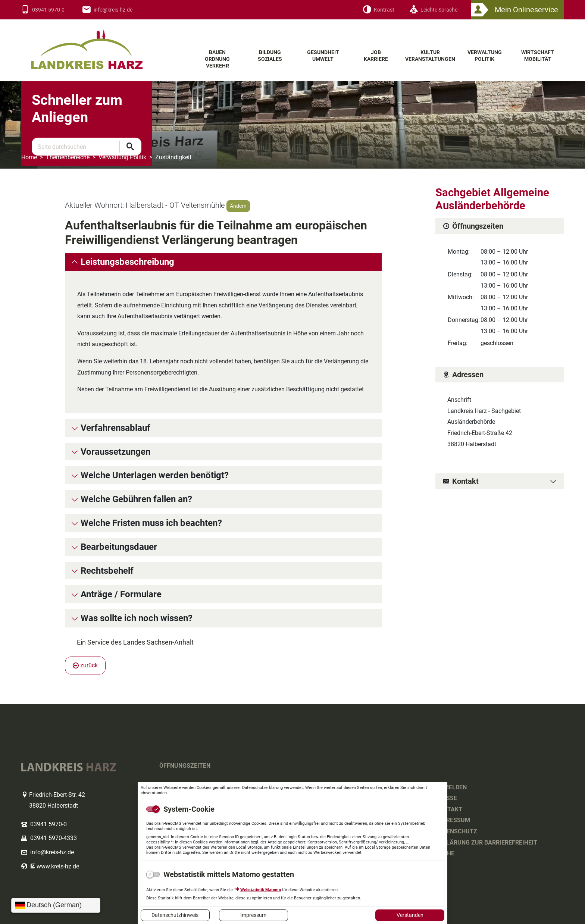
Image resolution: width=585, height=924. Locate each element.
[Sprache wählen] (56, 905)
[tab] (223, 262)
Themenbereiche (68, 157)
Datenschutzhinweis (175, 915)
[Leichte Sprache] (433, 10)
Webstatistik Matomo (261, 890)
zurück (85, 665)
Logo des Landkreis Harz (101, 44)
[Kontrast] (378, 10)
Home (29, 157)
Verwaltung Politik (122, 157)
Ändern (238, 206)
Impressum (253, 915)
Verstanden (410, 915)
